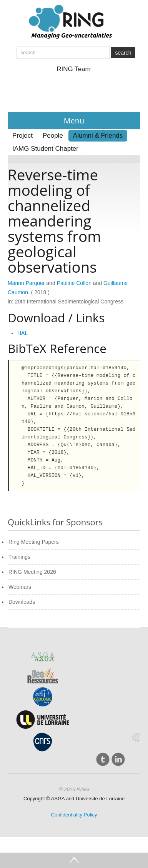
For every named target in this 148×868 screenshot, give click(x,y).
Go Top (74, 860)
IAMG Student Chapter (45, 149)
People (53, 136)
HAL (22, 333)
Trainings (19, 557)
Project (22, 136)
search (123, 53)
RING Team (74, 69)
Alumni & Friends (98, 136)
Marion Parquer (26, 283)
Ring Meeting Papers (34, 542)
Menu (74, 121)
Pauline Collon (74, 283)
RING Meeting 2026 (32, 572)
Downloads (22, 602)
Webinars (20, 587)
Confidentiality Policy (74, 815)
